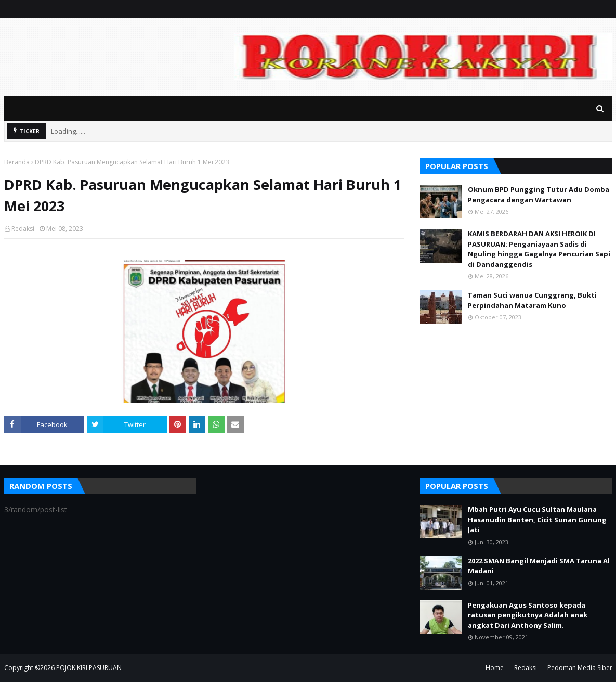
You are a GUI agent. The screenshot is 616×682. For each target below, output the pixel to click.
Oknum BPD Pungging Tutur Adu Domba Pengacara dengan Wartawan (539, 195)
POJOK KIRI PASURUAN (89, 668)
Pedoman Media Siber (580, 668)
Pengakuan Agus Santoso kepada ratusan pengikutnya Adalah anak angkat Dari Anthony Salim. (528, 615)
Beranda (17, 162)
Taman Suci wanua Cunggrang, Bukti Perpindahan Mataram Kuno (532, 300)
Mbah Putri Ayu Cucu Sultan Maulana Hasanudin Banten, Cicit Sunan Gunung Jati (537, 519)
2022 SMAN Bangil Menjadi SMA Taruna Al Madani (539, 566)
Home (495, 668)
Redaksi (23, 229)
